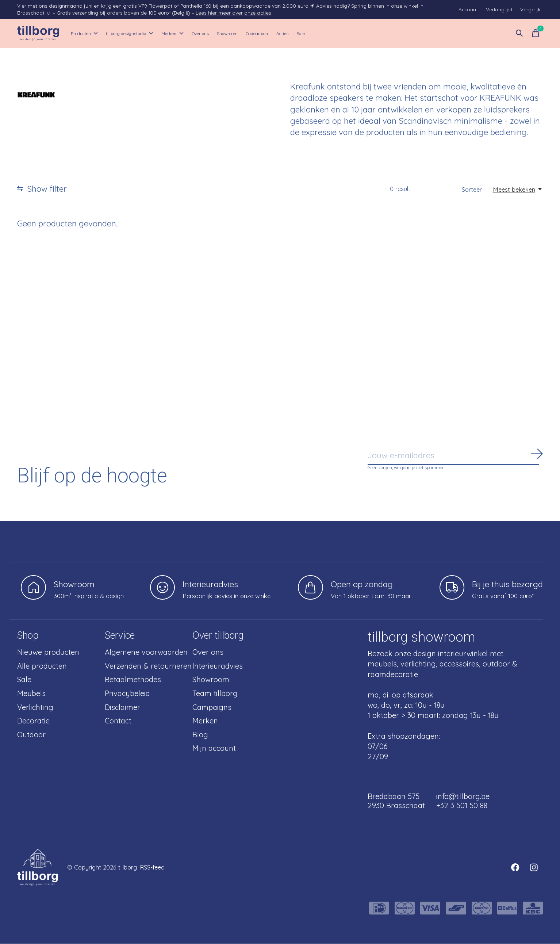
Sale (387, 33)
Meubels (31, 694)
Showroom (284, 33)
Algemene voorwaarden (146, 652)
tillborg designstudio (151, 33)
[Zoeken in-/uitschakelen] (519, 34)
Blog (200, 735)
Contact (118, 721)
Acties (362, 33)
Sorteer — (475, 190)
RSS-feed (152, 867)
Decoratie (33, 721)
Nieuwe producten (48, 652)
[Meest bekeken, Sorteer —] (518, 190)
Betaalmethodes (133, 680)
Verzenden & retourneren (148, 666)
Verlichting (35, 708)
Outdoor (31, 735)
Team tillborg (215, 694)
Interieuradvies (218, 666)
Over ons (245, 33)
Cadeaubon (326, 33)
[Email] (455, 456)
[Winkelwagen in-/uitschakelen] (536, 34)
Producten (90, 33)
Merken (207, 33)
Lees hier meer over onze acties (233, 13)
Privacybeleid (127, 694)
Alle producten (42, 666)
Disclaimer (122, 708)
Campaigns (212, 708)
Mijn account (214, 748)
